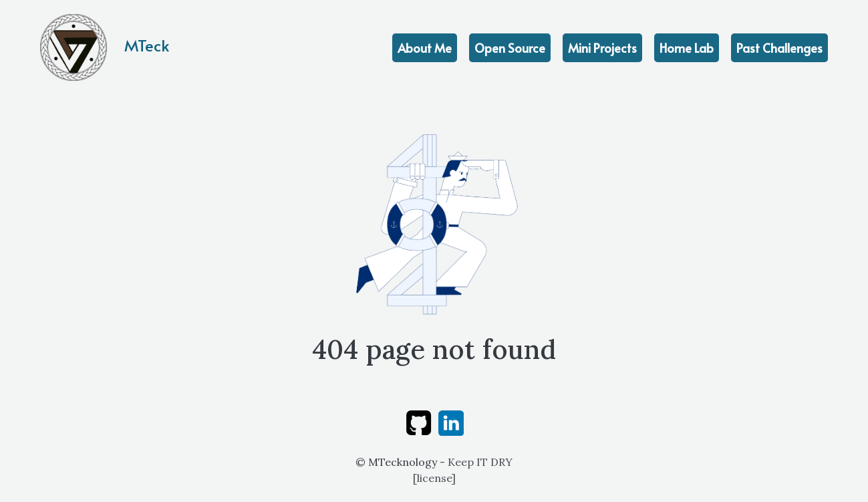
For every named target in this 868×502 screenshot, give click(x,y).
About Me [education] (425, 48)
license (434, 478)
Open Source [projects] (510, 48)
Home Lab (687, 48)
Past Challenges (779, 48)
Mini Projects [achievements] (602, 48)
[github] (419, 422)
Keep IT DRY (480, 462)
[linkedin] (451, 422)
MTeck (105, 47)
